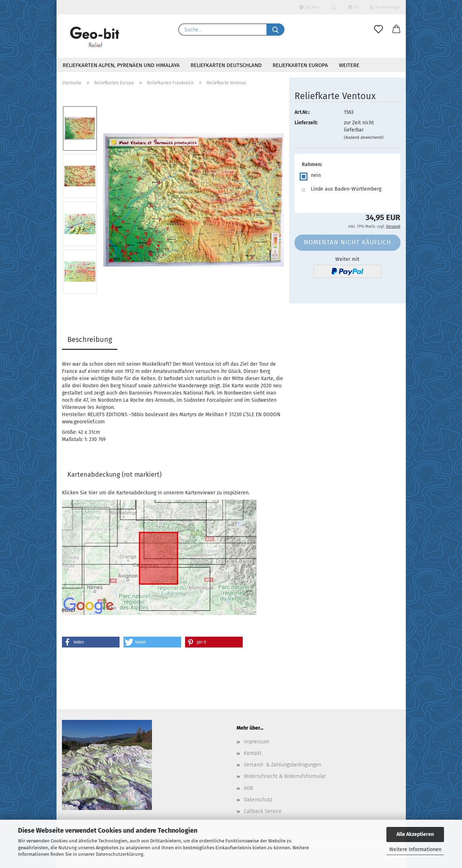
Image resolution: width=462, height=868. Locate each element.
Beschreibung (90, 339)
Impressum (257, 742)
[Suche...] (275, 30)
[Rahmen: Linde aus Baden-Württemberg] (347, 190)
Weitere (349, 65)
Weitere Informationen (415, 849)
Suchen (309, 7)
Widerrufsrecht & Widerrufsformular (285, 776)
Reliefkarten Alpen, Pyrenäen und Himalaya (121, 65)
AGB (248, 788)
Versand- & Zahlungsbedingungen (282, 765)
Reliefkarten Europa (300, 65)
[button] (396, 30)
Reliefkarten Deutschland (226, 65)
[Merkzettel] (378, 30)
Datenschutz (258, 800)
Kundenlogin (385, 7)
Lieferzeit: (306, 123)
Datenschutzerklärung (120, 854)
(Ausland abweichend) (364, 137)
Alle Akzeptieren (415, 834)
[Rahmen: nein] (347, 177)
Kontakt (253, 753)
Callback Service (263, 811)
